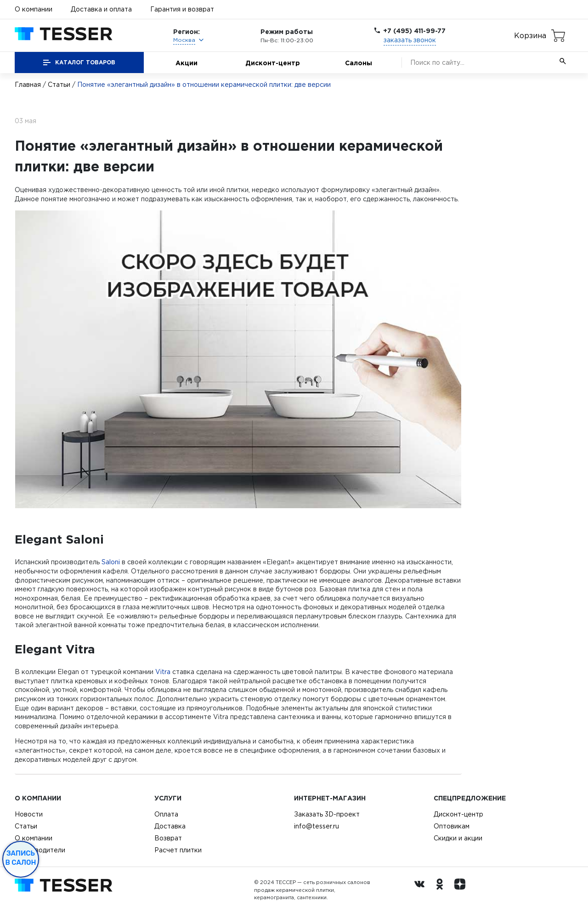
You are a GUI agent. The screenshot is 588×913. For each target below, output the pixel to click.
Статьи (59, 85)
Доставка (170, 826)
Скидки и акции (458, 838)
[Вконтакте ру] (422, 890)
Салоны (359, 63)
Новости (29, 814)
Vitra (163, 672)
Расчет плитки (178, 850)
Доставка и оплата (101, 9)
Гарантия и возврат (182, 9)
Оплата (166, 814)
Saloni (111, 562)
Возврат (168, 838)
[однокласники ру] (442, 890)
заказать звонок (410, 40)
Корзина (530, 35)
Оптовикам (452, 826)
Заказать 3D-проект (327, 814)
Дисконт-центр (273, 63)
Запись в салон (21, 858)
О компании (34, 9)
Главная (28, 85)
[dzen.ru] (462, 890)
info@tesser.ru (317, 826)
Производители (40, 850)
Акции (187, 63)
